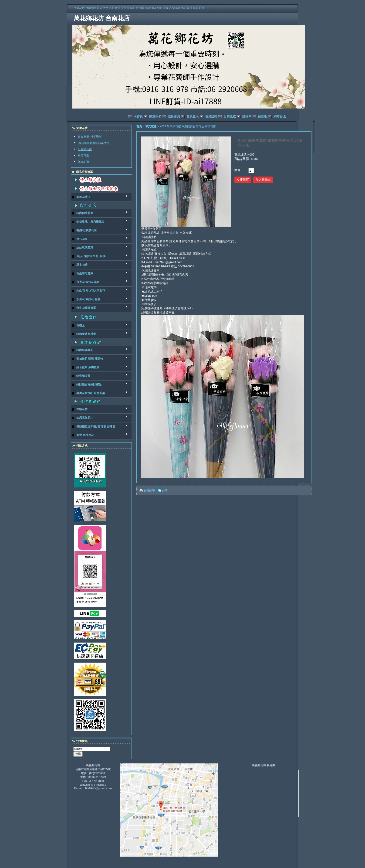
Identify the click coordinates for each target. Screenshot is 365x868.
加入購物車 (263, 180)
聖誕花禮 (83, 162)
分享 (165, 490)
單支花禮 (151, 126)
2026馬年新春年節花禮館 (93, 143)
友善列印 (149, 490)
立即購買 (243, 180)
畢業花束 (83, 156)
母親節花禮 (85, 149)
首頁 (139, 126)
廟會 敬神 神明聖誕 (90, 137)
